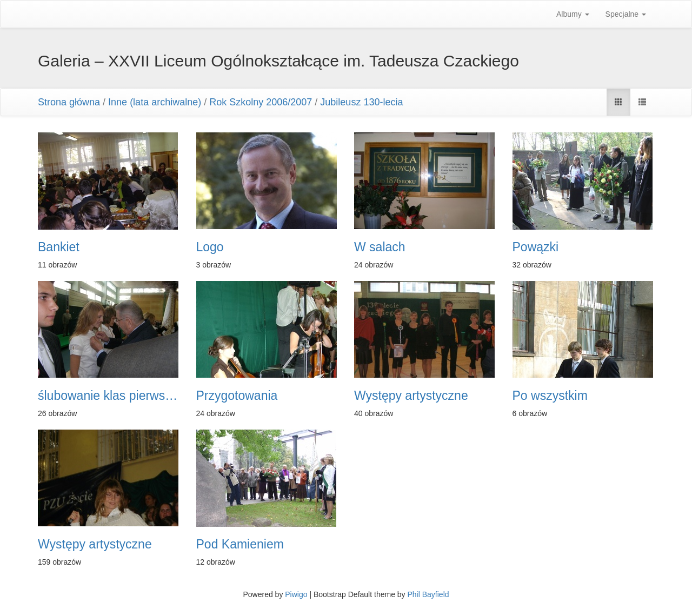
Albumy (573, 14)
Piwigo (296, 594)
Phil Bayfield (428, 594)
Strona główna (69, 102)
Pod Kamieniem (240, 544)
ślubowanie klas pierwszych (109, 396)
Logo (210, 247)
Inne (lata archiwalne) (155, 102)
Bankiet (59, 247)
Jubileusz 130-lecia (361, 102)
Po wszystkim (550, 396)
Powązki (536, 247)
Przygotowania (237, 396)
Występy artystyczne (411, 396)
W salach (380, 247)
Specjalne (626, 14)
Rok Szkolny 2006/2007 (261, 102)
